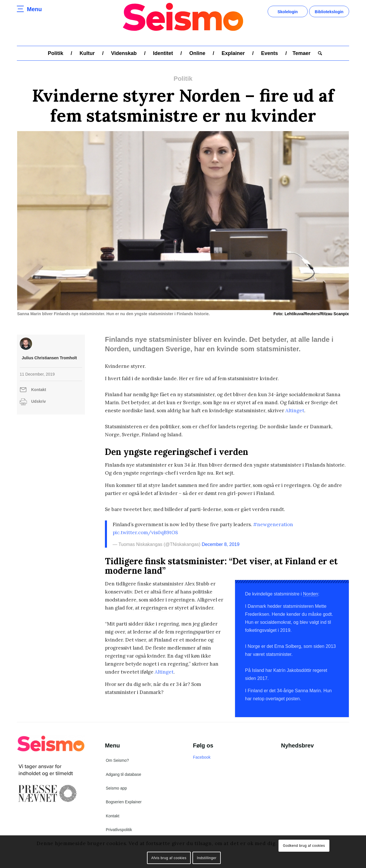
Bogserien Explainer (124, 802)
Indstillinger (207, 858)
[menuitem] (55, 53)
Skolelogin (288, 12)
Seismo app (116, 788)
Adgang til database (124, 774)
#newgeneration (273, 524)
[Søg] (318, 53)
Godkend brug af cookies (304, 846)
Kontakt (39, 390)
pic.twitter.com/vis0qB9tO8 (145, 532)
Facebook (202, 757)
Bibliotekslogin (329, 12)
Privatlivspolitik (119, 830)
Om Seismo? (117, 760)
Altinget (295, 411)
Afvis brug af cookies (169, 858)
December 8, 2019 (220, 544)
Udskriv (38, 401)
